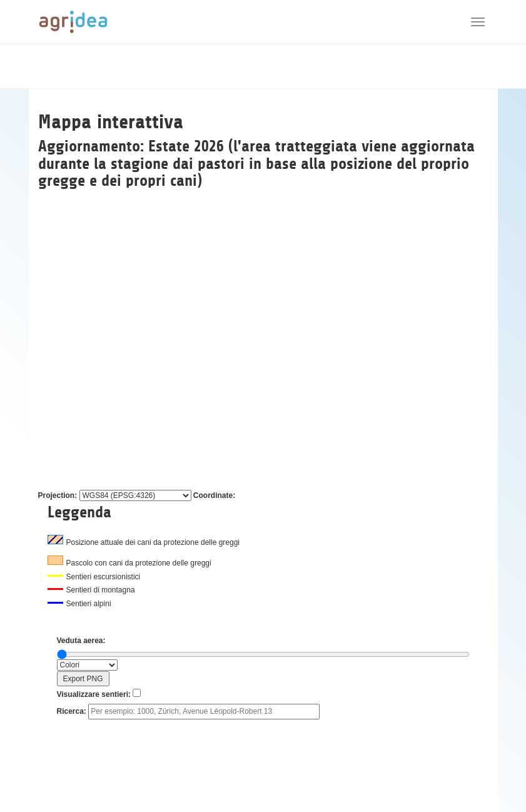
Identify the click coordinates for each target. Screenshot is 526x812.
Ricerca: (72, 711)
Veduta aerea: (81, 641)
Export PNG (83, 679)
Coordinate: (214, 495)
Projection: (58, 495)
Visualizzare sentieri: (94, 694)
